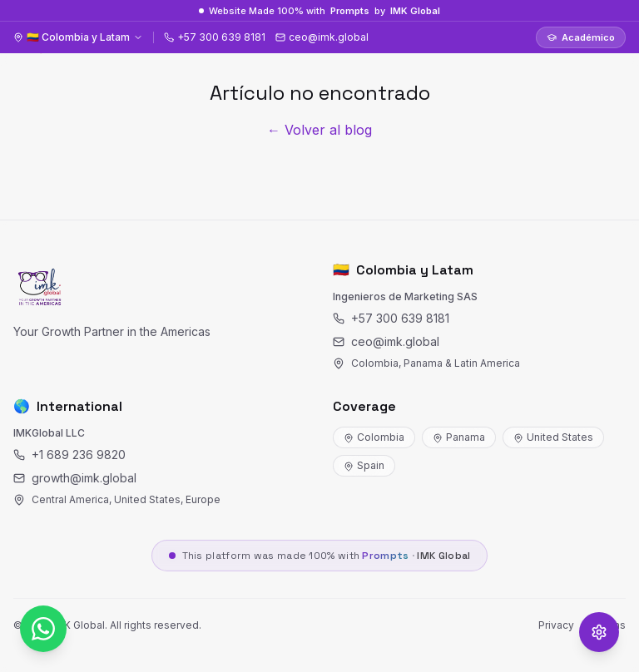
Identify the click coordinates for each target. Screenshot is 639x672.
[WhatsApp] (43, 629)
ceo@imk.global (386, 341)
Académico (581, 37)
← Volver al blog (319, 130)
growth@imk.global (75, 478)
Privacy (556, 625)
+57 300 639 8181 (391, 318)
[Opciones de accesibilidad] (599, 632)
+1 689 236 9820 (69, 455)
